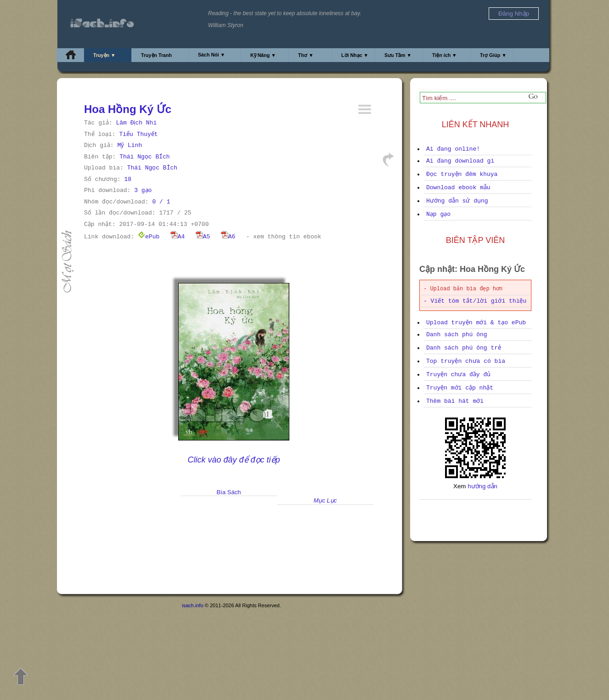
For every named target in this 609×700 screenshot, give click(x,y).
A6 (228, 237)
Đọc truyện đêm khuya (462, 174)
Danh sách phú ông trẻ (464, 348)
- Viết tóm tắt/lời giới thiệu (475, 301)
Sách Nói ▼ (211, 55)
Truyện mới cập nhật (460, 388)
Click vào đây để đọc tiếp (234, 460)
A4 (178, 237)
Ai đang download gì (460, 161)
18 (128, 179)
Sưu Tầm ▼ (398, 55)
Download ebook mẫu (458, 188)
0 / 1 (161, 202)
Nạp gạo (438, 214)
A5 (203, 237)
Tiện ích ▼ (445, 55)
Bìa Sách (229, 492)
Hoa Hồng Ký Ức (128, 109)
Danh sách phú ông (457, 335)
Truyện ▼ (104, 55)
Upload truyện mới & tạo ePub (476, 323)
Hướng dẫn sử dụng (457, 201)
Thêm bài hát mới (455, 401)
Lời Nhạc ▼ (355, 55)
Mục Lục (325, 500)
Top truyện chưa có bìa (466, 361)
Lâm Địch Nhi (136, 123)
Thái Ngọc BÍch (144, 157)
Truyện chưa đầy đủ (458, 375)
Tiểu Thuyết (138, 134)
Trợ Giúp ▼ (493, 55)
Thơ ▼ (306, 55)
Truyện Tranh (156, 55)
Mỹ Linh (130, 145)
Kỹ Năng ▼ (263, 55)
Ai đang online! (453, 149)
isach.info (192, 605)
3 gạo (143, 190)
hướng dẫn (482, 486)
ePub (149, 237)
